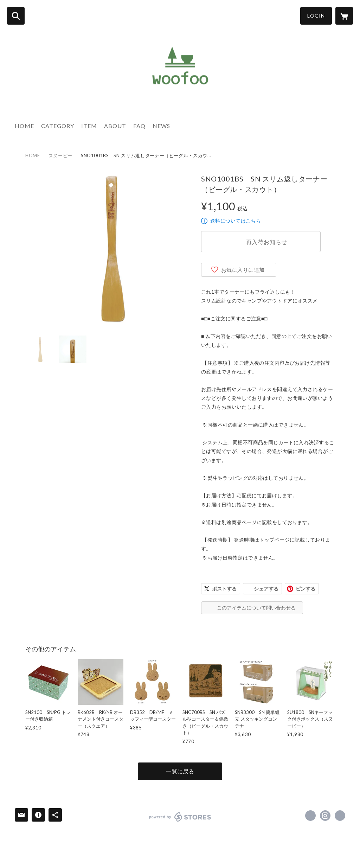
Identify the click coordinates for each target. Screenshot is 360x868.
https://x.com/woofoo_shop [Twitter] (310, 816)
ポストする (224, 589)
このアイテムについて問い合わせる (256, 608)
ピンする (306, 589)
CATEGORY (58, 126)
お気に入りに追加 (243, 270)
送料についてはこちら (236, 221)
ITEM (89, 126)
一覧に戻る (180, 771)
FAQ (139, 126)
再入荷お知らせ (267, 242)
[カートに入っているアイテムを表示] (344, 16)
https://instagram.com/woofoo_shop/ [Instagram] (325, 816)
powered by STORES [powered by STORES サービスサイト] (180, 817)
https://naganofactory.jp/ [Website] (340, 816)
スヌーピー (60, 155)
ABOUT (115, 126)
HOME (24, 126)
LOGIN (316, 16)
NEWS (161, 126)
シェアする (266, 589)
